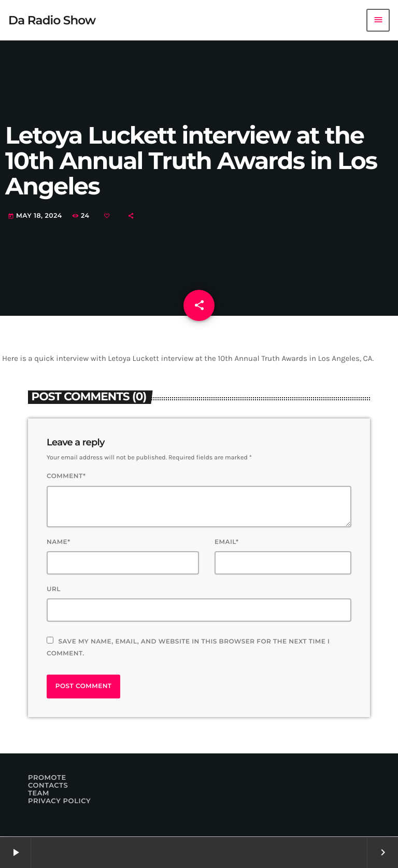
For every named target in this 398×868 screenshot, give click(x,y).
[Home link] (52, 20)
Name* (59, 542)
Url (54, 589)
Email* (227, 542)
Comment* (66, 476)
